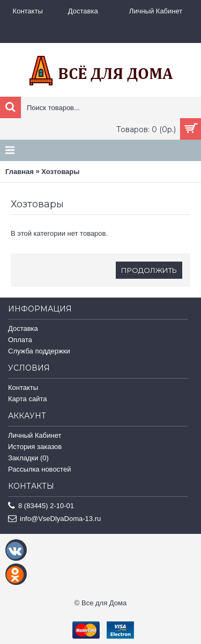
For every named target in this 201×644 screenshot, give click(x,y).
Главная (20, 172)
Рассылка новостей (39, 469)
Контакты (23, 388)
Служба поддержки (39, 351)
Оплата (20, 340)
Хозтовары (60, 172)
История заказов (35, 447)
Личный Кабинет (35, 435)
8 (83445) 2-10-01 (41, 506)
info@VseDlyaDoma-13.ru (54, 519)
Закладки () (28, 458)
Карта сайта (27, 399)
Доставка (23, 328)
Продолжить (149, 270)
